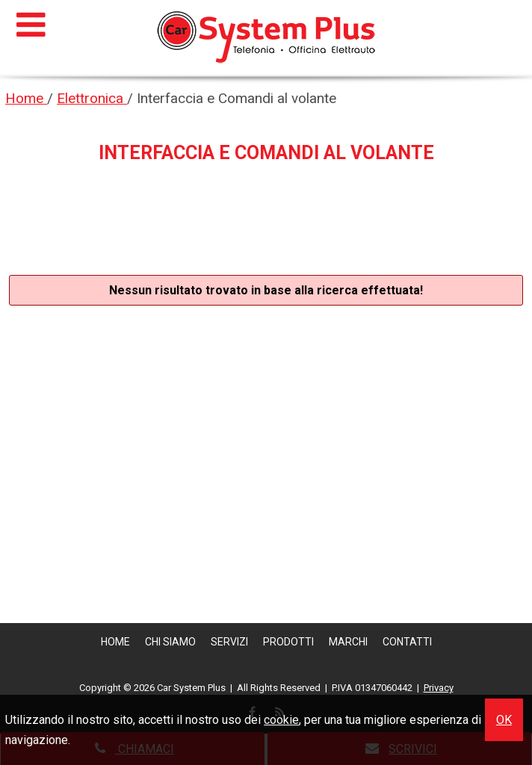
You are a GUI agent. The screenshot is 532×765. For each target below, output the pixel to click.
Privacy (439, 688)
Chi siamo (170, 642)
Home (115, 642)
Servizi (229, 642)
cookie (281, 720)
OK (504, 720)
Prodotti (288, 642)
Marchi (348, 642)
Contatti (407, 642)
